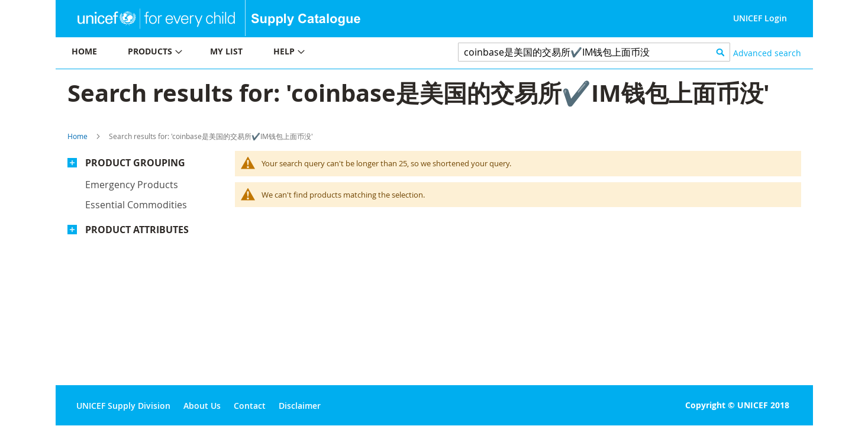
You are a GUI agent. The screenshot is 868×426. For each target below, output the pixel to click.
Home (78, 136)
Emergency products (132, 185)
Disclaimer (300, 406)
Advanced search (767, 53)
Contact (250, 406)
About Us (202, 406)
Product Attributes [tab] (137, 230)
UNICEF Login (760, 18)
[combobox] (594, 52)
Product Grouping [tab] (135, 163)
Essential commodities (136, 205)
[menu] (245, 53)
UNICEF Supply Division (123, 406)
